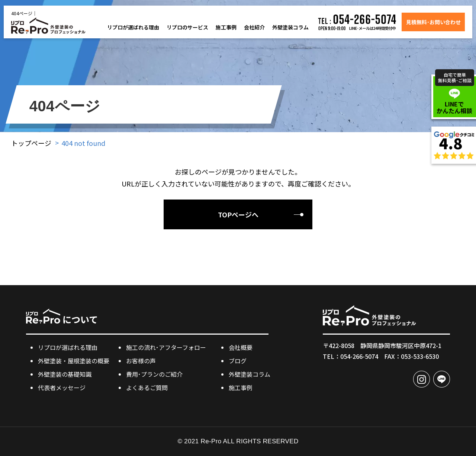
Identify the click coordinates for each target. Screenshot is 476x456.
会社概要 (241, 347)
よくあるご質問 (147, 388)
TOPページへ (238, 214)
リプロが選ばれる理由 (133, 27)
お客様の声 (141, 361)
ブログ (238, 361)
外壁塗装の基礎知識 (65, 374)
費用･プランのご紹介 (154, 374)
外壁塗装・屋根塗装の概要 (74, 361)
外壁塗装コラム (290, 27)
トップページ (31, 143)
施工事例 (226, 27)
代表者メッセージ (62, 388)
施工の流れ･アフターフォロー (166, 347)
